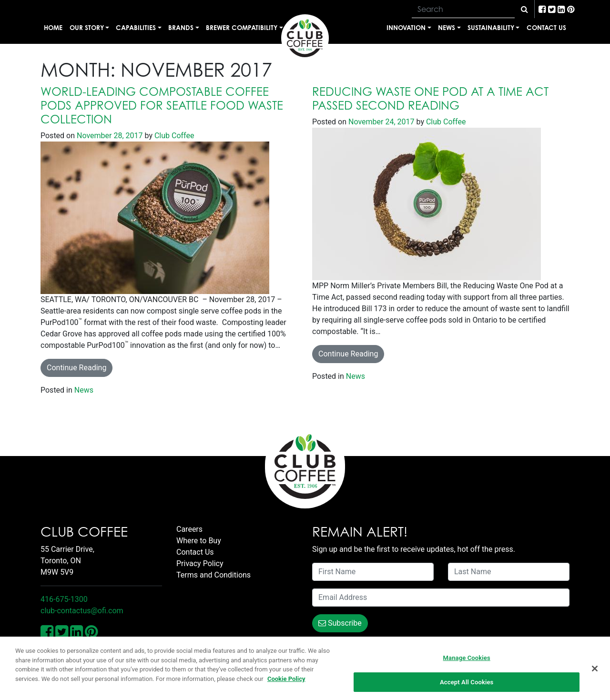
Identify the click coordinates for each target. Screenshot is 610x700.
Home (53, 27)
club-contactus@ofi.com (82, 611)
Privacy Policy (200, 563)
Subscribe (340, 623)
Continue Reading (76, 368)
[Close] (595, 670)
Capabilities (136, 27)
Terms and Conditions (213, 575)
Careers (189, 529)
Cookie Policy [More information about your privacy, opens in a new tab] (286, 681)
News (447, 27)
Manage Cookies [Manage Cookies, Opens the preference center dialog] (467, 660)
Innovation (406, 27)
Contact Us (546, 27)
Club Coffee (173, 136)
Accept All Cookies (467, 685)
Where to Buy (199, 541)
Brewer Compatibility (242, 27)
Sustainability (491, 27)
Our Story (87, 27)
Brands (181, 27)
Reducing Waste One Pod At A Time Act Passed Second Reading (430, 98)
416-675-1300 (64, 599)
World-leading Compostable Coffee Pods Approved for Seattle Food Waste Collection (162, 105)
